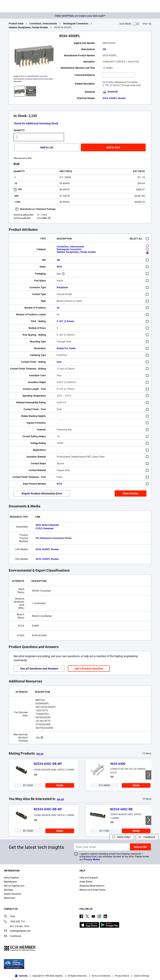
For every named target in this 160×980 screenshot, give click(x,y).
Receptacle (62, 287)
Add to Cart (113, 147)
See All (40, 754)
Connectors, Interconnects (43, 24)
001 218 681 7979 (17, 926)
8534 (59, 484)
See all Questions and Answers (39, 669)
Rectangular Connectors (76, 24)
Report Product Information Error (42, 493)
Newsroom (10, 898)
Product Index (16, 24)
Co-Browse (12, 936)
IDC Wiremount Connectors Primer (54, 538)
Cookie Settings (141, 976)
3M (104, 49)
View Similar (131, 493)
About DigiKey (11, 878)
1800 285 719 (14, 922)
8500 (59, 267)
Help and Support (89, 878)
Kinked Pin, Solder (66, 348)
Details (60, 785)
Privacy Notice (92, 859)
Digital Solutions (13, 894)
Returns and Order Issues (93, 890)
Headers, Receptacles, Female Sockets (28, 27)
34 (58, 308)
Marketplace (10, 882)
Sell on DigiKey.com (14, 886)
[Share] (147, 24)
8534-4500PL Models (114, 98)
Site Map (8, 890)
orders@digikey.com (17, 931)
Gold (59, 362)
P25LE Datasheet (45, 528)
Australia (21, 976)
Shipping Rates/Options (92, 886)
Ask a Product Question (89, 669)
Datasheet (110, 92)
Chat (9, 917)
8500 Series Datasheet (47, 525)
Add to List (47, 147)
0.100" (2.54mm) (65, 321)
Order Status (86, 882)
